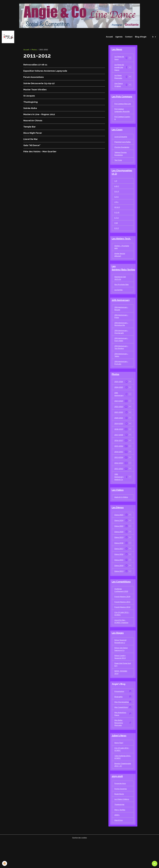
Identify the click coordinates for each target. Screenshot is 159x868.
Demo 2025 (119, 529)
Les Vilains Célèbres (122, 826)
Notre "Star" (119, 765)
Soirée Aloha (30, 109)
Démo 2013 (119, 585)
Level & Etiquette (121, 142)
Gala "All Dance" (32, 146)
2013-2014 (119, 470)
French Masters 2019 (123, 611)
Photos (34, 50)
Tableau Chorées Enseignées (121, 159)
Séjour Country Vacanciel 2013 (120, 673)
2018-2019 (119, 442)
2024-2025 (119, 400)
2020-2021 (119, 431)
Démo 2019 (119, 551)
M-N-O (117, 214)
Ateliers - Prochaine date (122, 255)
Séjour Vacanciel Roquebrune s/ (121, 657)
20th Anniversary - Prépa (121, 327)
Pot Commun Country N (123, 123)
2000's (117, 842)
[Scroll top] (155, 864)
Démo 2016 (119, 568)
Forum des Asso (120, 809)
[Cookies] (5, 863)
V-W (116, 231)
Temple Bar (30, 127)
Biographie (123, 714)
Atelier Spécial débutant (120, 263)
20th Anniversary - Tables (121, 367)
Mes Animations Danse (123, 735)
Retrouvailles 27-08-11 (35, 65)
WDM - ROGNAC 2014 (121, 690)
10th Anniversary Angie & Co (119, 490)
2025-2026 (119, 395)
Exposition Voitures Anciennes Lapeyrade (45, 72)
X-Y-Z (117, 236)
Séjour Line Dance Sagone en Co (121, 665)
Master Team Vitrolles (35, 90)
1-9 (116, 187)
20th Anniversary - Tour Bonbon (121, 359)
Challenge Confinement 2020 (121, 604)
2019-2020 (119, 437)
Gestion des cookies (79, 865)
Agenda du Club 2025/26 (120, 287)
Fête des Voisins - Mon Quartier (40, 152)
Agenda (119, 37)
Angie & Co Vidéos (121, 511)
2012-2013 (119, 476)
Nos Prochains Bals (122, 294)
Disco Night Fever (33, 134)
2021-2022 (119, 425)
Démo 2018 (119, 557)
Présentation (123, 709)
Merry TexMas (120, 836)
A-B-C (117, 193)
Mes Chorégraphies (123, 721)
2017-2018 (119, 448)
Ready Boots (119, 820)
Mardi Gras (119, 847)
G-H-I (117, 204)
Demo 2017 (119, 562)
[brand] (9, 37)
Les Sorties (118, 300)
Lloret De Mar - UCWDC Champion (122, 637)
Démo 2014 (119, 579)
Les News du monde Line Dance (119, 68)
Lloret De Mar (31, 140)
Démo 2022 (119, 540)
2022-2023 (119, 420)
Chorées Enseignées (122, 153)
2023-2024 (119, 414)
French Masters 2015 (123, 616)
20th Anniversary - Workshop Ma (121, 335)
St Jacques (29, 96)
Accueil (109, 37)
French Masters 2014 (123, 622)
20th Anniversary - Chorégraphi (121, 343)
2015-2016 (119, 459)
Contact (129, 37)
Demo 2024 (119, 534)
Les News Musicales (118, 78)
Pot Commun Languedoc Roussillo (122, 114)
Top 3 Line (118, 166)
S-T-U (117, 225)
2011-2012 (119, 482)
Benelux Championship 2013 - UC (122, 789)
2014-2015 (119, 465)
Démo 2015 (119, 574)
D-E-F (117, 198)
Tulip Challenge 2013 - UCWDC (123, 779)
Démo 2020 (119, 545)
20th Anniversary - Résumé (121, 319)
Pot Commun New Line (121, 106)
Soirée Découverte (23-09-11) (39, 84)
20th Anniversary (119, 407)
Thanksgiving (31, 103)
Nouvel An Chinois (33, 121)
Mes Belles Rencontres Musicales (123, 744)
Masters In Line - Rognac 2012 (39, 115)
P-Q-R (117, 220)
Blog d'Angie (141, 37)
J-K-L (116, 209)
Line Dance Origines (119, 86)
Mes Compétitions (123, 728)
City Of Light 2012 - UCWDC (122, 629)
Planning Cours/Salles (123, 147)
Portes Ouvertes (121, 815)
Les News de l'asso (119, 59)
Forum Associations (34, 78)
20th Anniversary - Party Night (121, 351)
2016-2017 (119, 454)
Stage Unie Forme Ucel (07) (121, 682)
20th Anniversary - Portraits (121, 375)
